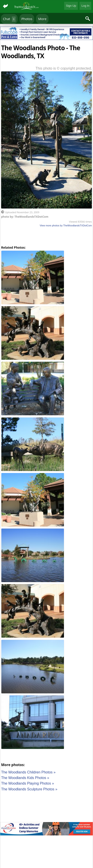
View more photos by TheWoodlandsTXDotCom (66, 225)
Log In (85, 6)
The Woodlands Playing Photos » (27, 783)
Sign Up (71, 6)
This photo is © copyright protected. (64, 68)
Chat (9, 19)
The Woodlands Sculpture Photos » (29, 789)
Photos (27, 19)
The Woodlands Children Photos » (28, 772)
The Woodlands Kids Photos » (25, 778)
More (42, 19)
